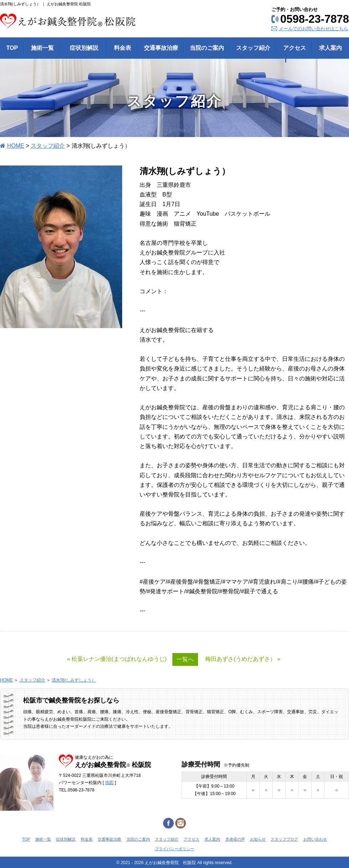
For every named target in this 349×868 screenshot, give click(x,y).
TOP (26, 839)
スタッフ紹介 (48, 146)
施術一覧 (43, 839)
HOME (16, 146)
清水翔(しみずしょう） (74, 680)
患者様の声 (235, 839)
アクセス (192, 839)
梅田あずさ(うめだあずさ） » (243, 659)
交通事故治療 (109, 839)
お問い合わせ (315, 839)
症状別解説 (66, 839)
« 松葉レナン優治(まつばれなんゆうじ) (117, 659)
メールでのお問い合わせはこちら (314, 29)
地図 (109, 783)
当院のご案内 (138, 839)
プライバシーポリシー (174, 849)
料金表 (87, 839)
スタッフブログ (284, 839)
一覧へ (185, 659)
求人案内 (212, 839)
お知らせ (258, 839)
